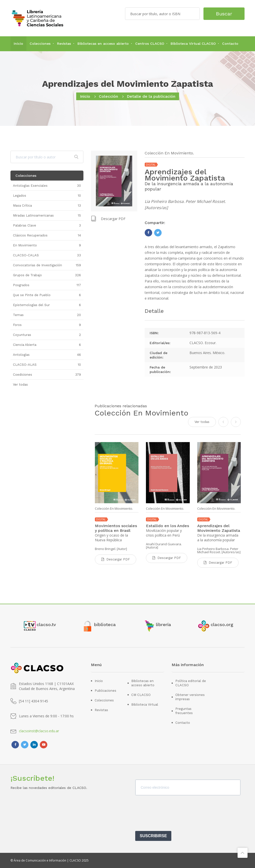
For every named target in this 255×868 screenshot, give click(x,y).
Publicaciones (105, 691)
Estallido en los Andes (167, 526)
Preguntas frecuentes (184, 711)
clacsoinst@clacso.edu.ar (39, 731)
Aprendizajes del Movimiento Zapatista (219, 528)
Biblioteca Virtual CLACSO (193, 44)
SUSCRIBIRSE (153, 836)
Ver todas (202, 422)
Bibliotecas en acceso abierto (103, 44)
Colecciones (40, 44)
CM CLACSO (141, 695)
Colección (108, 96)
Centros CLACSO (150, 44)
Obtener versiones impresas (190, 697)
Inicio (18, 44)
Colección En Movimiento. (114, 509)
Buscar (224, 14)
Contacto (230, 44)
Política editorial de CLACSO (191, 683)
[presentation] (173, 815)
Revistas (64, 44)
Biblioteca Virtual (145, 705)
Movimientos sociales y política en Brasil (116, 528)
